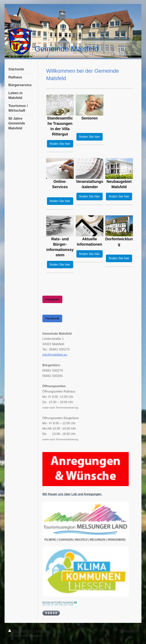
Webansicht (129, 631)
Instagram (52, 299)
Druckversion (21, 631)
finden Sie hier (60, 144)
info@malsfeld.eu (55, 355)
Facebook (52, 318)
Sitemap (42, 631)
